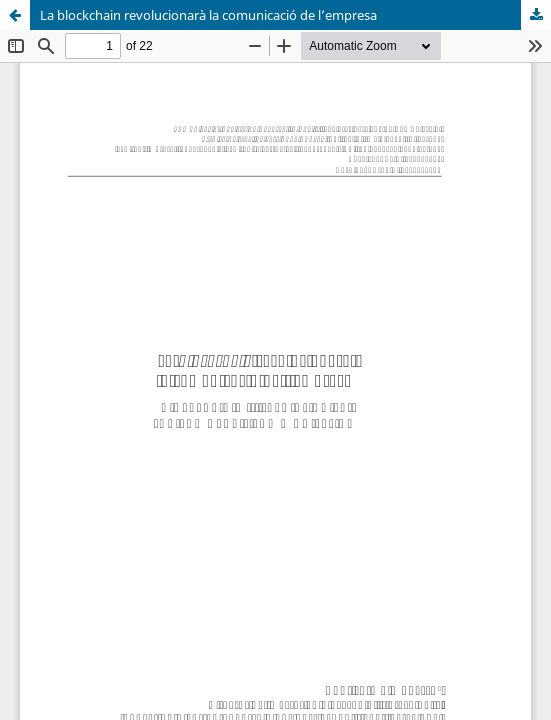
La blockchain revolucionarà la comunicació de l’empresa (208, 15)
